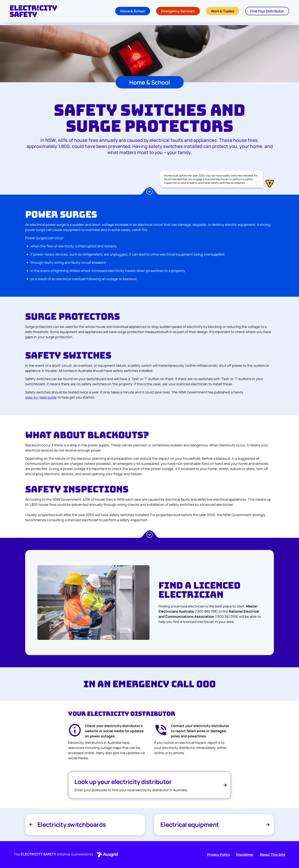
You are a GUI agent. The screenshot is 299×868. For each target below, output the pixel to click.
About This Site (272, 854)
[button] (106, 855)
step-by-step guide (41, 397)
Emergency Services (178, 13)
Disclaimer (245, 854)
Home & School (133, 13)
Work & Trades (223, 13)
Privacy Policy (219, 854)
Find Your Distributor (267, 13)
